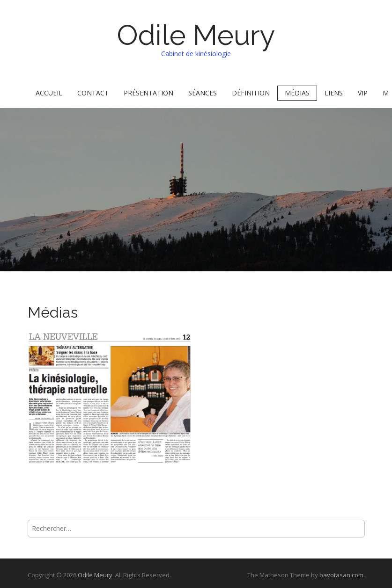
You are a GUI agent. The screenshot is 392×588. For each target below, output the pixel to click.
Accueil (49, 93)
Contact (93, 93)
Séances (203, 93)
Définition (251, 93)
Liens (334, 93)
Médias (297, 93)
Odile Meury (196, 35)
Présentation (148, 93)
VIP (363, 93)
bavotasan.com (341, 575)
